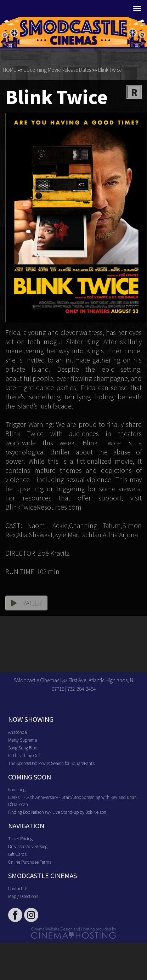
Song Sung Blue (23, 747)
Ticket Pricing (20, 838)
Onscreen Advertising (28, 846)
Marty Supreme (22, 740)
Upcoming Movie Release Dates (57, 70)
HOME (10, 70)
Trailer (26, 603)
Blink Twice (110, 70)
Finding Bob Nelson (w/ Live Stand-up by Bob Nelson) (58, 812)
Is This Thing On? (24, 755)
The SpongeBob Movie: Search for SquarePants (51, 763)
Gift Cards (17, 854)
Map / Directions (23, 896)
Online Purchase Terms (30, 862)
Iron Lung (17, 789)
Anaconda (18, 732)
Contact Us (18, 888)
